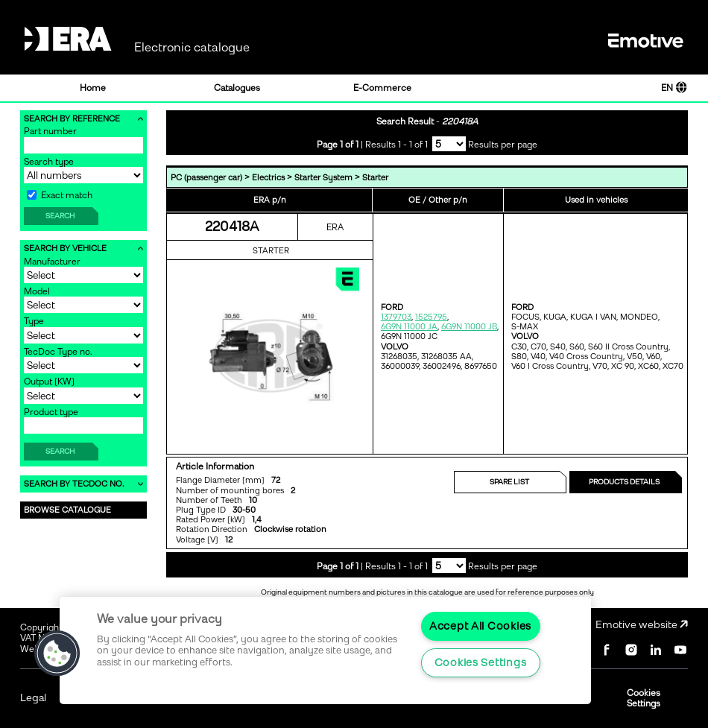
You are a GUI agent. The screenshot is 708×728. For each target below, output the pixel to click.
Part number (50, 131)
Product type (51, 412)
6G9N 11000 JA (409, 327)
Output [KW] (49, 382)
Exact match (60, 195)
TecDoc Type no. (58, 352)
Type (34, 321)
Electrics (268, 178)
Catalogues (237, 88)
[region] (325, 651)
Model (37, 291)
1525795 (431, 317)
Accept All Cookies (480, 626)
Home (93, 88)
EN (674, 88)
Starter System (323, 178)
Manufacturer (52, 262)
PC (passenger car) (206, 178)
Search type (49, 162)
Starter (375, 178)
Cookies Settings (644, 698)
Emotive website (642, 625)
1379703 (396, 317)
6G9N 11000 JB (469, 327)
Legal (33, 698)
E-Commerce (382, 88)
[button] (57, 653)
